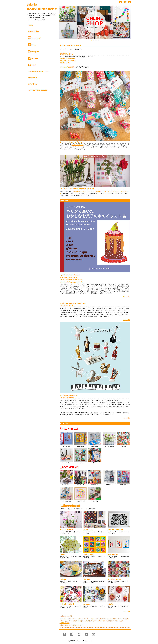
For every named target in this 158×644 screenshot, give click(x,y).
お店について (33, 78)
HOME (30, 25)
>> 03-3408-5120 (64, 623)
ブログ (32, 65)
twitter (32, 45)
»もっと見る (127, 296)
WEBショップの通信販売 (67, 67)
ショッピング (34, 38)
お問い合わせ (33, 84)
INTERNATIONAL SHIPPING (38, 90)
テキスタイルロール (77, 145)
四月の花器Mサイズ (101, 191)
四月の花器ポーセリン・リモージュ (83, 191)
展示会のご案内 (33, 31)
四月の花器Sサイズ (113, 191)
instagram (33, 51)
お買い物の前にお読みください (39, 71)
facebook (33, 58)
